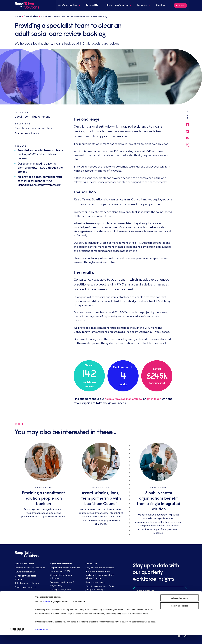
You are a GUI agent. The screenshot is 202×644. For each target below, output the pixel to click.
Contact (180, 5)
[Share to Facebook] (187, 123)
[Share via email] (187, 137)
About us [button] (162, 5)
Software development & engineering (62, 584)
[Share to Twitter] (187, 144)
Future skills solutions (25, 572)
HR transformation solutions (63, 594)
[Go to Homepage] (27, 5)
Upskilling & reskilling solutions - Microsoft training (100, 577)
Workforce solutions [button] (70, 5)
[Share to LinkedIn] (187, 130)
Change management (61, 590)
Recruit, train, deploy (95, 582)
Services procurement (25, 587)
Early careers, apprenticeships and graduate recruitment (100, 569)
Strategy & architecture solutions (61, 577)
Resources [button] (144, 5)
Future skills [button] (94, 5)
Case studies (31, 16)
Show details (42, 639)
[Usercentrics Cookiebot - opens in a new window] (17, 639)
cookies (47, 611)
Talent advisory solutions (27, 583)
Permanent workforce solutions (30, 568)
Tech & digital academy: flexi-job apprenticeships (100, 588)
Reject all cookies (180, 615)
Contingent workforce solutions (26, 577)
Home (18, 16)
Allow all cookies (180, 607)
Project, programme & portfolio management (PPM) (65, 569)
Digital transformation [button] (120, 5)
